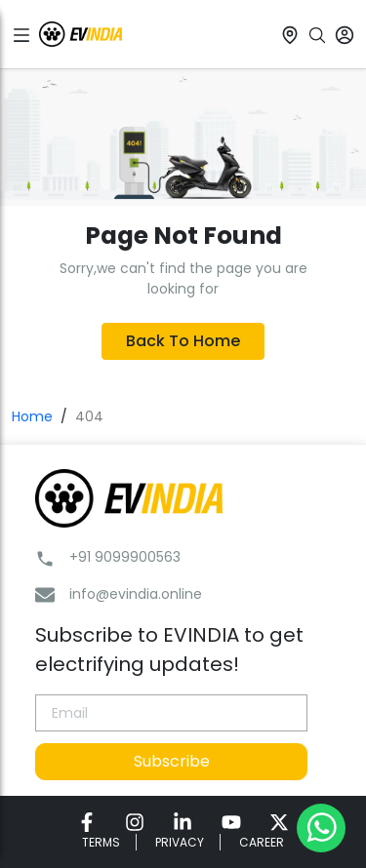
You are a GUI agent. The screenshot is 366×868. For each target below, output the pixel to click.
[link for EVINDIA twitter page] (279, 822)
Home (32, 416)
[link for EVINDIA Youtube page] (231, 822)
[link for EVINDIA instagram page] (135, 822)
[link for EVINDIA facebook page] (87, 822)
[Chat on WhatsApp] (321, 827)
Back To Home (183, 341)
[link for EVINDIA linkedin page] (183, 822)
